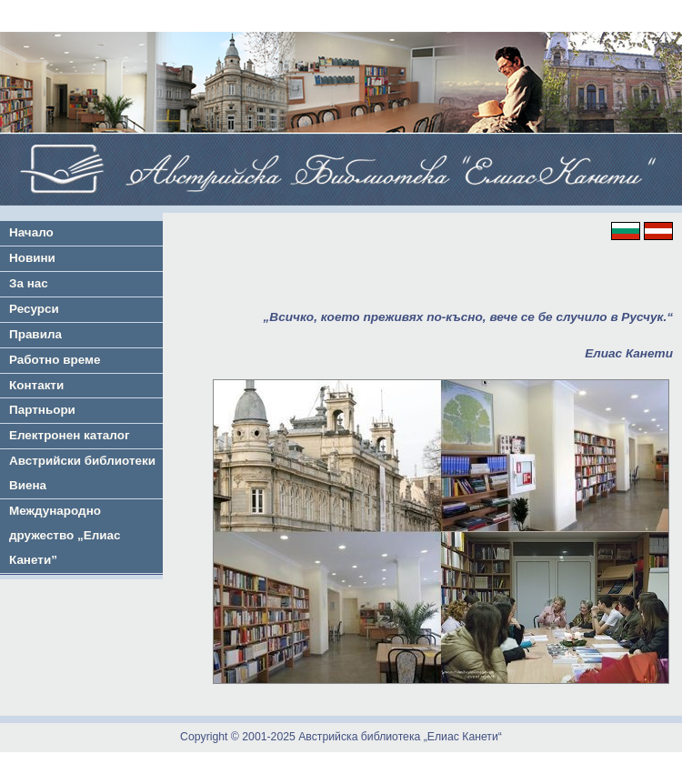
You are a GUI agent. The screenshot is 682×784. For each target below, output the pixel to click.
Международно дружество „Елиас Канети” (65, 535)
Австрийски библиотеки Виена (82, 473)
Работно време (55, 360)
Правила (35, 334)
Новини (32, 258)
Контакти (36, 385)
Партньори (42, 410)
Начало (31, 232)
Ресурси (34, 309)
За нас (29, 283)
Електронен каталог (70, 435)
